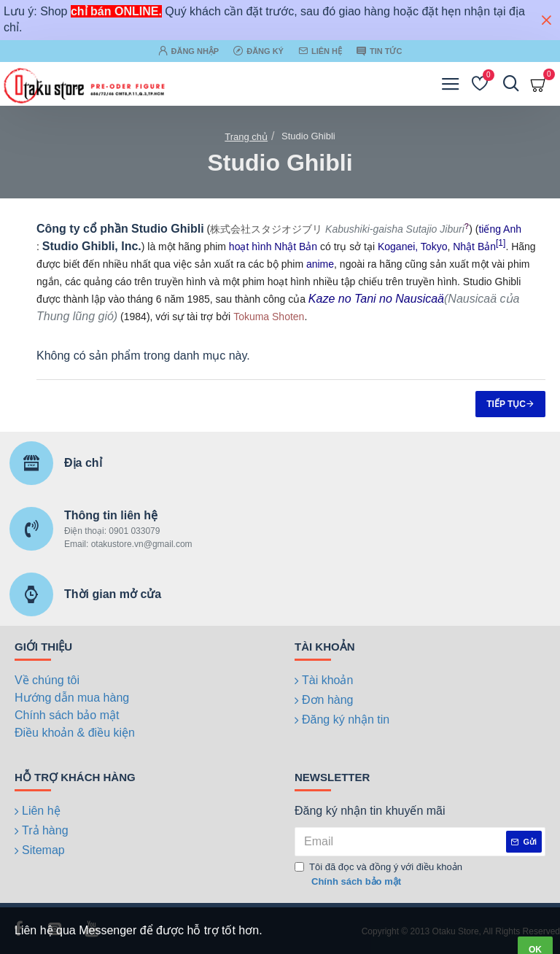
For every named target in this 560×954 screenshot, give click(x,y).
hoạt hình (250, 247)
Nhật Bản (296, 247)
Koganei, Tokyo (412, 247)
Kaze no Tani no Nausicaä (376, 299)
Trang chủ (246, 137)
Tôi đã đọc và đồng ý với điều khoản (378, 875)
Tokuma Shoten (269, 317)
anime (320, 264)
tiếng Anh (500, 229)
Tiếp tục (506, 404)
